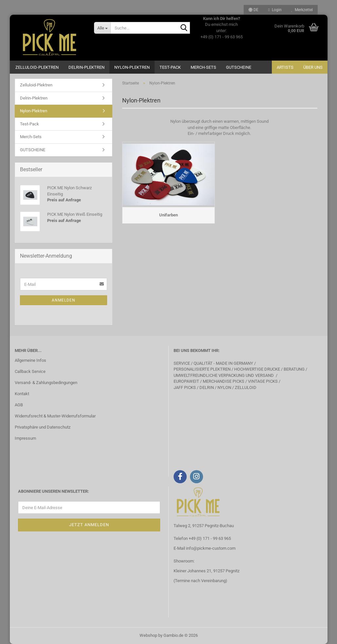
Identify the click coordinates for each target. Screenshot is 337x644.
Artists (285, 67)
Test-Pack (170, 67)
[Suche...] (102, 28)
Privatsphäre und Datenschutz (43, 427)
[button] (253, 10)
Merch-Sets (203, 67)
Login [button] (275, 10)
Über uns (313, 67)
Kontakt (22, 394)
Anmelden (64, 300)
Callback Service (30, 371)
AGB (19, 405)
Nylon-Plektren (132, 67)
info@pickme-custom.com (211, 548)
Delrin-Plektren (86, 67)
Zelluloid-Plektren (37, 67)
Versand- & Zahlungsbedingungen (46, 383)
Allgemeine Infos (30, 360)
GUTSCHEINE (239, 67)
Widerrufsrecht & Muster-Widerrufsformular (55, 416)
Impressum (25, 438)
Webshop (148, 635)
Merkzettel (302, 10)
